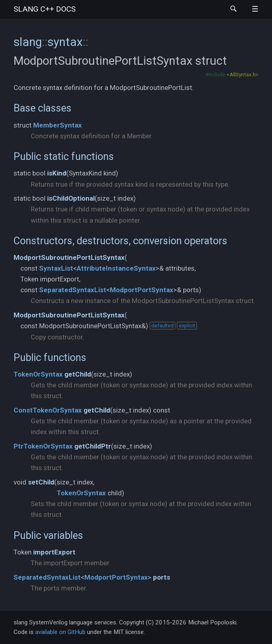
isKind (57, 173)
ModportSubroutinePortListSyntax (69, 257)
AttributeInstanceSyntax (116, 268)
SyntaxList (56, 268)
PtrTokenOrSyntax (43, 446)
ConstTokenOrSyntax (48, 410)
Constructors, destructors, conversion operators (120, 241)
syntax (65, 42)
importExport (54, 552)
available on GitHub (60, 632)
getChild (78, 374)
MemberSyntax (58, 125)
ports (162, 577)
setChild (41, 482)
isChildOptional (71, 198)
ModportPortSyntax (142, 290)
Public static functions (64, 156)
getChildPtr (93, 446)
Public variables (48, 535)
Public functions (50, 357)
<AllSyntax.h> (242, 74)
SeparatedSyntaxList (73, 290)
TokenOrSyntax (38, 374)
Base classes (43, 108)
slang (45, 9)
